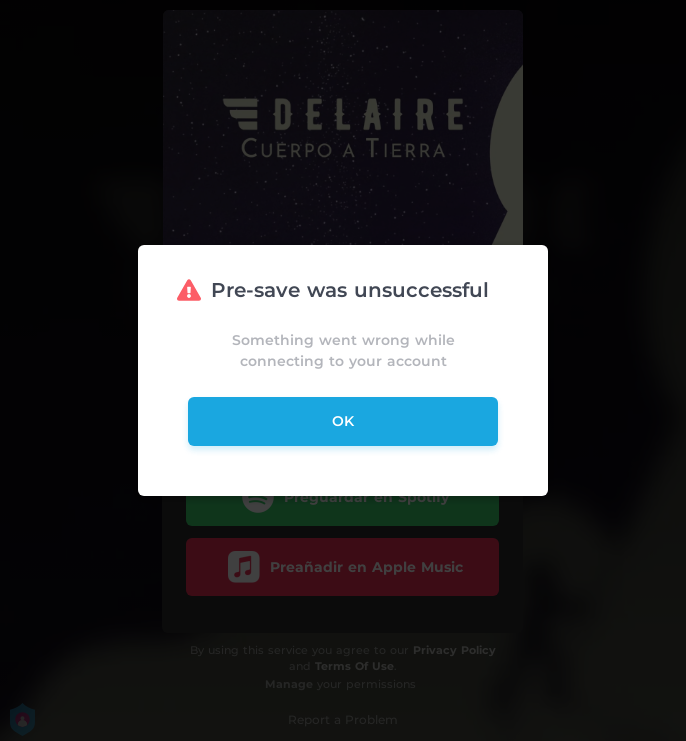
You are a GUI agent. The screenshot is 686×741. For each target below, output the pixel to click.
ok (343, 421)
